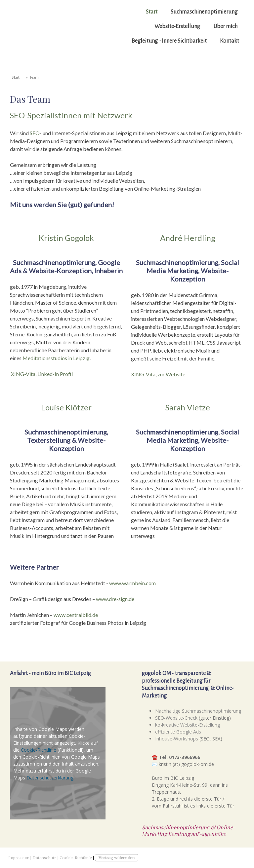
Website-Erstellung (177, 26)
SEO (35, 133)
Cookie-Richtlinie (39, 750)
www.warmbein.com (132, 583)
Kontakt (230, 41)
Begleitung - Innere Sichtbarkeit (169, 41)
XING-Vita (23, 374)
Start (152, 12)
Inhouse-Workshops (177, 739)
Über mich (225, 26)
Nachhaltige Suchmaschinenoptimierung (198, 711)
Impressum (19, 858)
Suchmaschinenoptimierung (204, 12)
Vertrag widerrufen (117, 858)
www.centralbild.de (76, 615)
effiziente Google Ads (178, 732)
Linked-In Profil (55, 374)
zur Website (171, 374)
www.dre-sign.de (115, 599)
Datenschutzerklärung (50, 778)
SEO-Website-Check (176, 718)
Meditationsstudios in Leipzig (56, 358)
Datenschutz (44, 858)
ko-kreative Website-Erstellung (188, 725)
